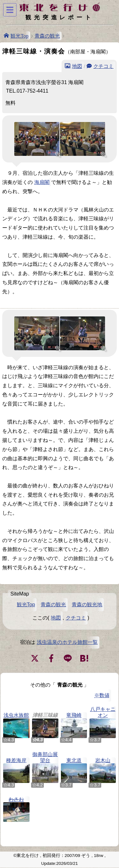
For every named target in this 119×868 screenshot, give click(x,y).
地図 (77, 66)
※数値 (102, 695)
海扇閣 (42, 182)
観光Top (20, 35)
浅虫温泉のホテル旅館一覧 (67, 642)
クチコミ (103, 66)
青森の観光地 (87, 605)
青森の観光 (47, 36)
